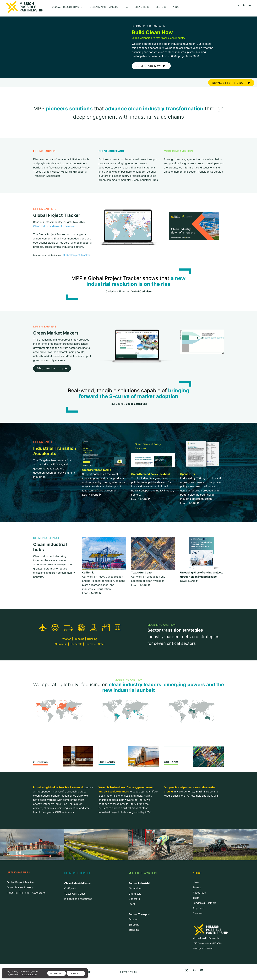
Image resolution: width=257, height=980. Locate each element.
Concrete (90, 644)
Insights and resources (78, 899)
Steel (101, 644)
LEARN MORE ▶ (92, 495)
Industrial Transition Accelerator (26, 893)
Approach (199, 908)
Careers (198, 913)
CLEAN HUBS (142, 7)
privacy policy (30, 974)
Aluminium (61, 644)
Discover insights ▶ (52, 368)
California (70, 888)
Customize (76, 973)
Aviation (67, 639)
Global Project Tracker (68, 7)
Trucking (92, 639)
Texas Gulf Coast (75, 894)
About (177, 7)
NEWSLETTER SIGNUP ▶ (231, 83)
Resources (199, 893)
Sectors (161, 7)
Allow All (57, 973)
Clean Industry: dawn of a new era (54, 226)
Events (197, 887)
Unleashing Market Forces (55, 340)
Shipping (79, 639)
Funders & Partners (205, 903)
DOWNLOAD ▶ (189, 581)
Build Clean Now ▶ (151, 66)
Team (196, 898)
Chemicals (76, 644)
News (196, 882)
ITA (126, 7)
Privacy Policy (129, 972)
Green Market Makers (104, 7)
